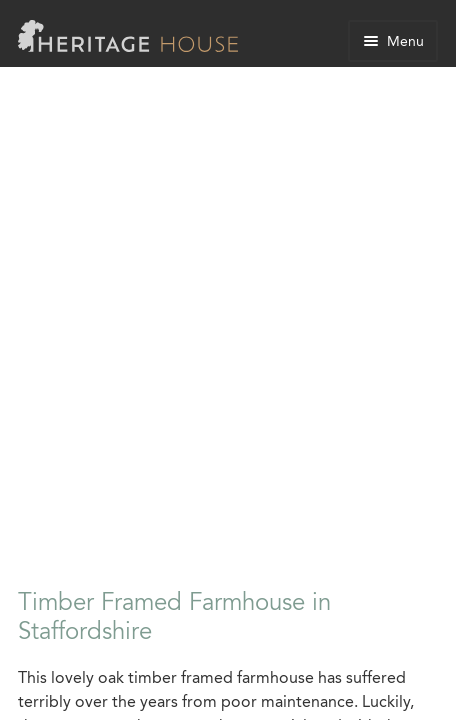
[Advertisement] (228, 335)
